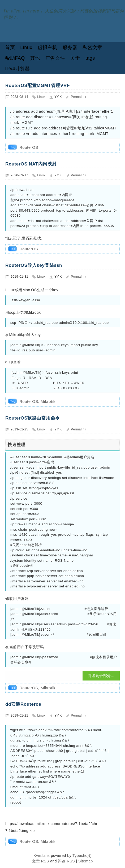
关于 (75, 58)
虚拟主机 (48, 47)
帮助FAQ (15, 58)
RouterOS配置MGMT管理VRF (38, 86)
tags (90, 58)
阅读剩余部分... (101, 676)
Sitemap (86, 861)
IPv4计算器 (18, 69)
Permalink (79, 97)
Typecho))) (82, 856)
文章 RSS (41, 861)
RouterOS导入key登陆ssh (34, 265)
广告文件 (55, 58)
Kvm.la (40, 856)
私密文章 (92, 47)
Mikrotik (48, 401)
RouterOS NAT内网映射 (31, 164)
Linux (26, 47)
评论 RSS (66, 861)
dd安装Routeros (23, 704)
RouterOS (29, 147)
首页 (10, 47)
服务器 (70, 47)
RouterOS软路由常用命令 (33, 418)
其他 (35, 58)
